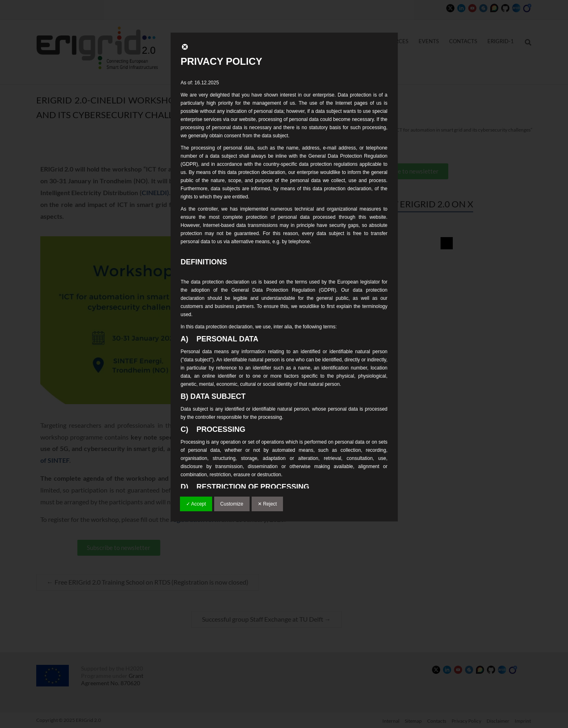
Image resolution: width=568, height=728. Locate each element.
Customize (232, 504)
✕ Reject (267, 504)
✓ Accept (196, 504)
